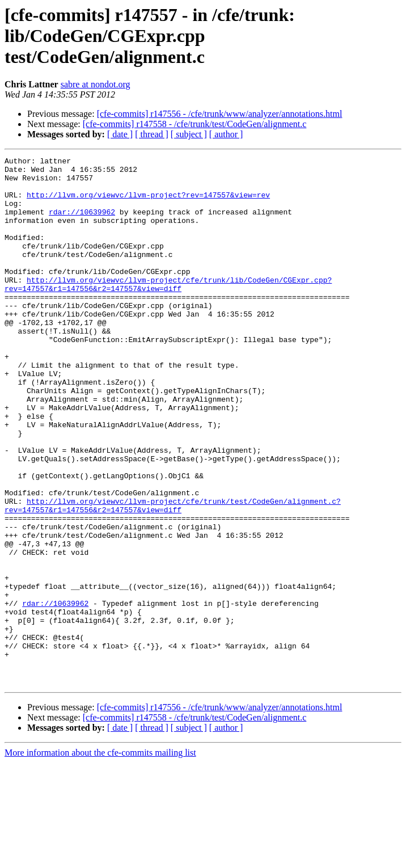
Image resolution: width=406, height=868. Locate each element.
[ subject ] (189, 134)
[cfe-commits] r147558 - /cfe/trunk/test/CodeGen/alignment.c (195, 124)
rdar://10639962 (82, 224)
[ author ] (226, 134)
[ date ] (120, 134)
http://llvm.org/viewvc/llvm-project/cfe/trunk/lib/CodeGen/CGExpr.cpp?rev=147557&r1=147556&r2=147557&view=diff (168, 310)
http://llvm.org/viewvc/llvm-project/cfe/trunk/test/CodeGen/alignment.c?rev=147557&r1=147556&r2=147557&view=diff (173, 576)
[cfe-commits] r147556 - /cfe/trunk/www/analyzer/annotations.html (220, 114)
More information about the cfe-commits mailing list (100, 858)
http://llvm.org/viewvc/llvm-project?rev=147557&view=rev (148, 203)
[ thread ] (152, 134)
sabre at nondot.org (96, 84)
